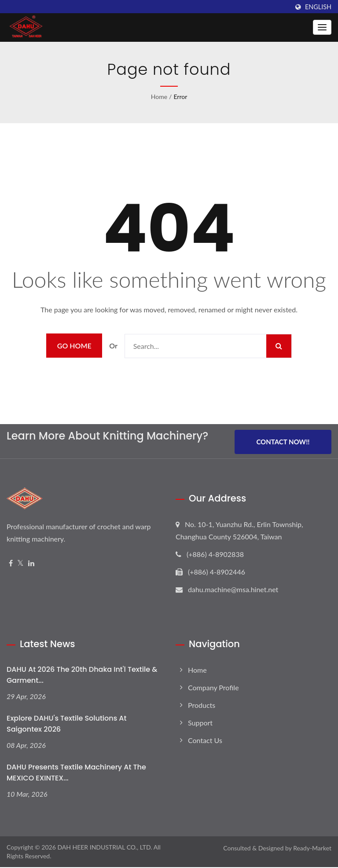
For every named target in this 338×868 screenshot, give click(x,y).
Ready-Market (312, 849)
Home (159, 97)
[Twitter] (20, 564)
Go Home (74, 346)
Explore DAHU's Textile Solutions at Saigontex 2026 (66, 725)
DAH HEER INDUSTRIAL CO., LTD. (105, 848)
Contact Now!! (283, 443)
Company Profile (213, 688)
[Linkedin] (31, 564)
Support (200, 723)
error (180, 97)
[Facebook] (11, 564)
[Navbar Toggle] (322, 27)
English (318, 7)
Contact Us (205, 741)
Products (202, 706)
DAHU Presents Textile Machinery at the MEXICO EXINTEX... (76, 773)
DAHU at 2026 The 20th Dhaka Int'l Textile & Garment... (82, 676)
